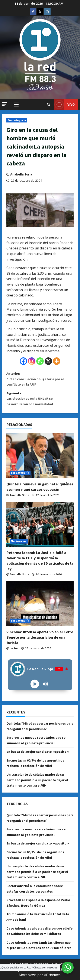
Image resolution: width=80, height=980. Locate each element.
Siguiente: (40, 399)
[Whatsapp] (40, 361)
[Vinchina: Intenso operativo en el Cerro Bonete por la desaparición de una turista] (40, 604)
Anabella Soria (21, 174)
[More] (57, 361)
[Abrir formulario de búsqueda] (49, 105)
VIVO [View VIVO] (64, 104)
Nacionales (19, 541)
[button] (5, 104)
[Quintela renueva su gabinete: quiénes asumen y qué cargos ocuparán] (40, 456)
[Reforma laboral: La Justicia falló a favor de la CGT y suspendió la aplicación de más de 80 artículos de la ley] (40, 524)
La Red (14, 648)
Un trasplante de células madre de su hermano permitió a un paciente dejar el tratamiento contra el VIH (37, 780)
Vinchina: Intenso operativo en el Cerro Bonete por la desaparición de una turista (40, 637)
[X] (48, 361)
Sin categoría (17, 120)
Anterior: (40, 379)
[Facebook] (23, 361)
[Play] (35, 684)
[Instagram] (32, 361)
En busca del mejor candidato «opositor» (38, 752)
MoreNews (28, 975)
